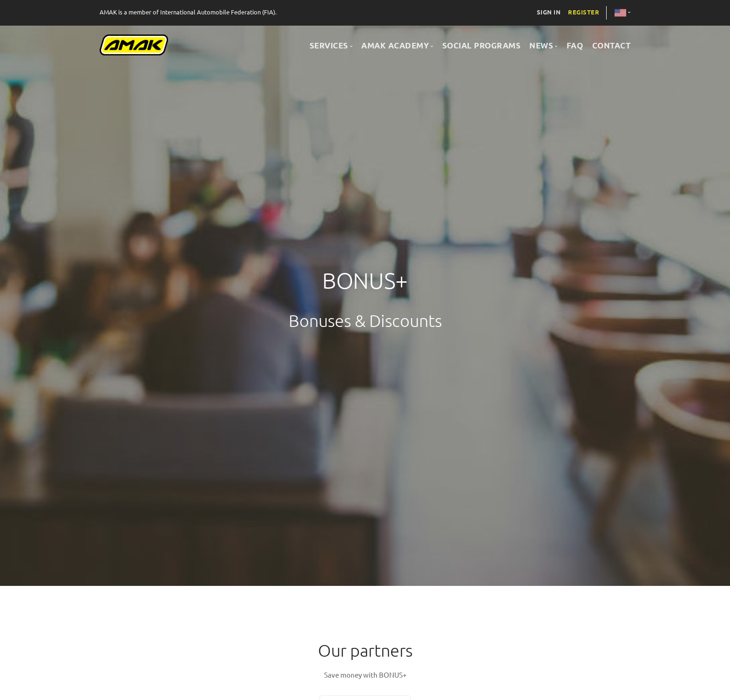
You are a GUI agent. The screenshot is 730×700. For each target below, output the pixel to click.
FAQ (575, 46)
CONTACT (612, 46)
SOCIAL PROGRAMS (482, 46)
